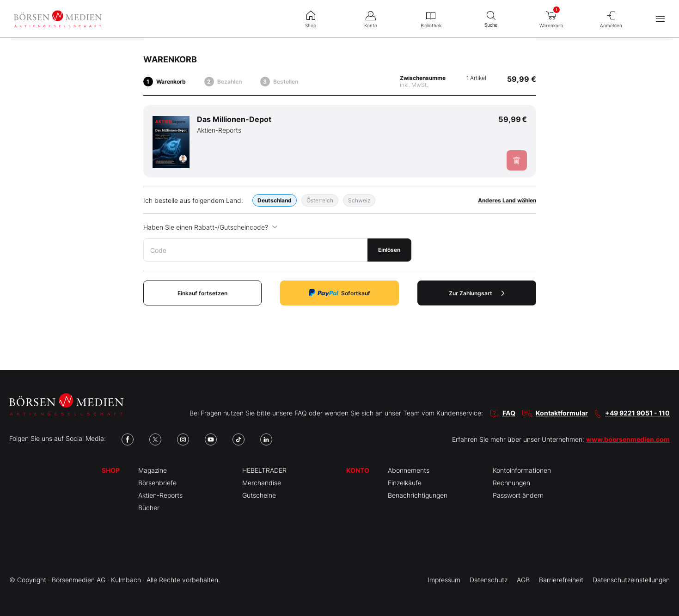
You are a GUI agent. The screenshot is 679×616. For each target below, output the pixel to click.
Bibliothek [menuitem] (431, 18)
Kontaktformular (562, 413)
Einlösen (389, 250)
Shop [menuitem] (311, 18)
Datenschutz (489, 580)
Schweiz (359, 200)
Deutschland (275, 200)
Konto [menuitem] (371, 18)
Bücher (149, 508)
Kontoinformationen (522, 470)
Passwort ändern (518, 495)
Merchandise (262, 483)
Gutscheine (259, 495)
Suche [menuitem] (491, 18)
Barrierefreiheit (561, 580)
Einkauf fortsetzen (202, 293)
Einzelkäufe (405, 483)
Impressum (444, 580)
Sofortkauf (339, 293)
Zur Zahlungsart (477, 293)
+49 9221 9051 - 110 (637, 413)
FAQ (509, 413)
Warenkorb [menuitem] (551, 17)
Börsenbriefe (157, 483)
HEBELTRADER (264, 470)
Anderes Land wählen (507, 200)
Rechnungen (511, 483)
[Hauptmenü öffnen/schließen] (660, 19)
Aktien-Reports (160, 495)
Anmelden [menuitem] (611, 18)
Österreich (320, 200)
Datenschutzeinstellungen (631, 580)
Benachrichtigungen (418, 495)
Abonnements (409, 470)
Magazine (153, 470)
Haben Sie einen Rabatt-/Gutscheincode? (211, 227)
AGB (523, 580)
